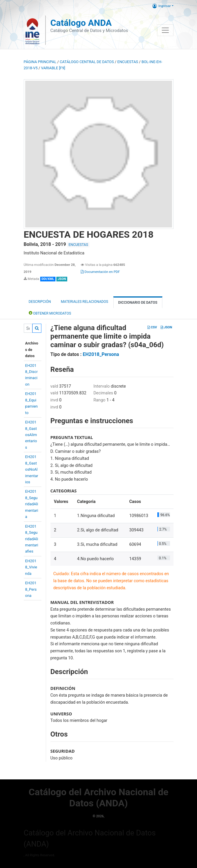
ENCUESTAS (128, 62)
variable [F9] (53, 68)
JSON (166, 327)
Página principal (40, 62)
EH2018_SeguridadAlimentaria (32, 504)
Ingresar (162, 6)
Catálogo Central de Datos (87, 62)
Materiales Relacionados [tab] (84, 302)
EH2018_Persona (31, 589)
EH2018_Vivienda (31, 567)
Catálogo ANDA (81, 23)
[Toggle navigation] (165, 30)
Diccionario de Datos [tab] (138, 303)
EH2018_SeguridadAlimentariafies (32, 539)
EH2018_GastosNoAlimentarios (32, 469)
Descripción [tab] (40, 302)
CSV (152, 327)
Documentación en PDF (100, 272)
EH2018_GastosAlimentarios (31, 435)
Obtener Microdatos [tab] (50, 313)
